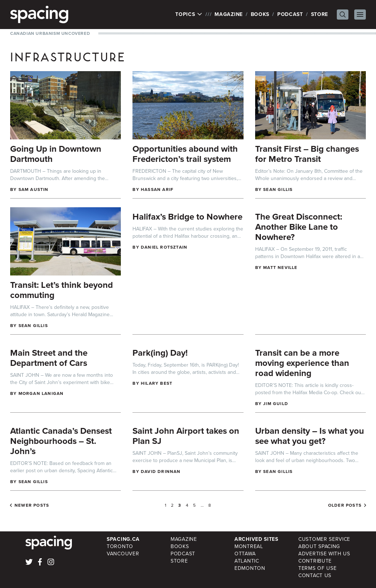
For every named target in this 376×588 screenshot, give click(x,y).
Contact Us (315, 575)
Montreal (249, 546)
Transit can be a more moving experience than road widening (302, 363)
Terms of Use (317, 568)
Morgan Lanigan (41, 393)
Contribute (315, 561)
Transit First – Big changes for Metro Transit (307, 154)
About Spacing (319, 546)
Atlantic (247, 561)
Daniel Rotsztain (164, 247)
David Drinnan (161, 471)
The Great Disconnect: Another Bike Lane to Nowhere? (299, 227)
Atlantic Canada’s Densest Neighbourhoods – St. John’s (61, 441)
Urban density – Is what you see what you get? (310, 436)
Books (260, 14)
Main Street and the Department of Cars (49, 358)
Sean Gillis (278, 189)
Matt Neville (280, 268)
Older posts (345, 505)
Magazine (229, 14)
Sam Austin (34, 189)
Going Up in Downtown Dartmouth (56, 154)
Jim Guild (276, 404)
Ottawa (245, 554)
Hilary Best (157, 383)
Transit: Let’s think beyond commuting (62, 290)
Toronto (120, 546)
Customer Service (324, 539)
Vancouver (123, 554)
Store (320, 14)
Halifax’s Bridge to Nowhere (187, 217)
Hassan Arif (157, 189)
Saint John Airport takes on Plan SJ (186, 436)
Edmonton (250, 568)
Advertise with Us (324, 554)
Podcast (290, 14)
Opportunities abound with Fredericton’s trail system (185, 154)
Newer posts (32, 505)
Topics (189, 15)
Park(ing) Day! (160, 353)
